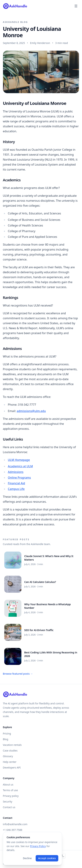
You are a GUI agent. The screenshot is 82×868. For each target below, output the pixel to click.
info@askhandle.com (15, 824)
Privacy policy (11, 796)
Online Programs (19, 478)
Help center (10, 762)
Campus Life (16, 489)
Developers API (12, 768)
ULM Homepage (19, 460)
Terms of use (10, 790)
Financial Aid (16, 483)
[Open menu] (76, 6)
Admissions (16, 472)
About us (8, 785)
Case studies (10, 751)
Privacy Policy (38, 846)
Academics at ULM (20, 466)
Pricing (7, 734)
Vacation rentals (12, 745)
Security (8, 802)
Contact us (9, 807)
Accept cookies (47, 858)
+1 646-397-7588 (13, 830)
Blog (6, 739)
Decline (27, 858)
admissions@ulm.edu (31, 411)
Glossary (8, 756)
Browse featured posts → (18, 674)
